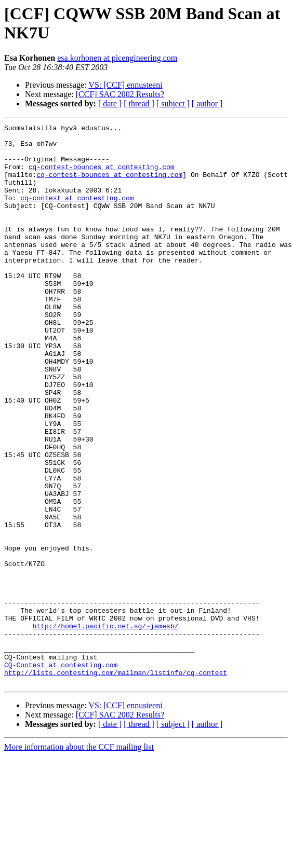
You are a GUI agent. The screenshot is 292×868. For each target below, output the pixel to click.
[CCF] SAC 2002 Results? (120, 94)
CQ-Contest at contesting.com (61, 774)
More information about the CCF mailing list (79, 859)
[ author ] (207, 104)
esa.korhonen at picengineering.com (117, 58)
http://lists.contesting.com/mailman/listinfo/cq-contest (116, 783)
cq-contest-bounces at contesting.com (102, 176)
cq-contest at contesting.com (77, 213)
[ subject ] (173, 104)
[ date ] (110, 104)
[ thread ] (139, 104)
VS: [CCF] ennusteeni (125, 85)
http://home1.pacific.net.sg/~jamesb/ (106, 727)
